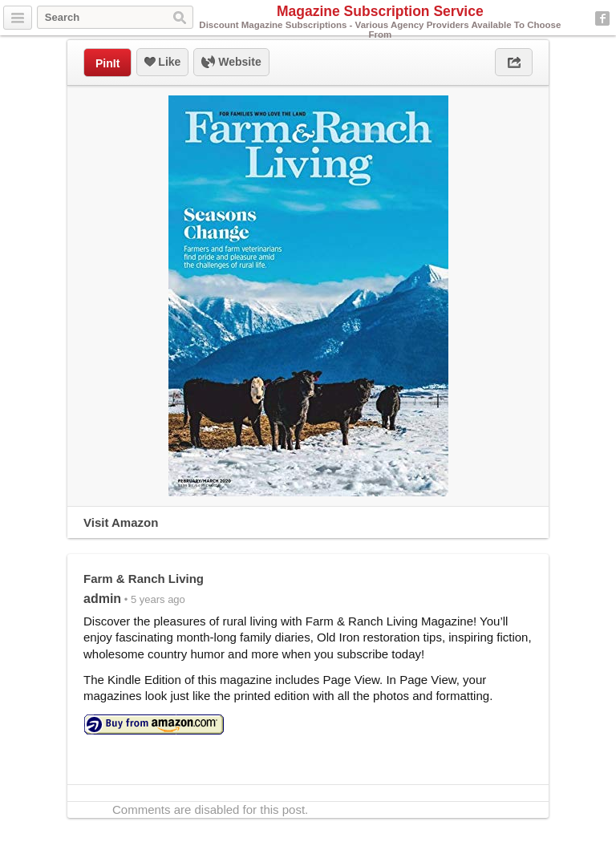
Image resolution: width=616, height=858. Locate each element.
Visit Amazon (121, 522)
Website (231, 63)
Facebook (602, 18)
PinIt (107, 63)
